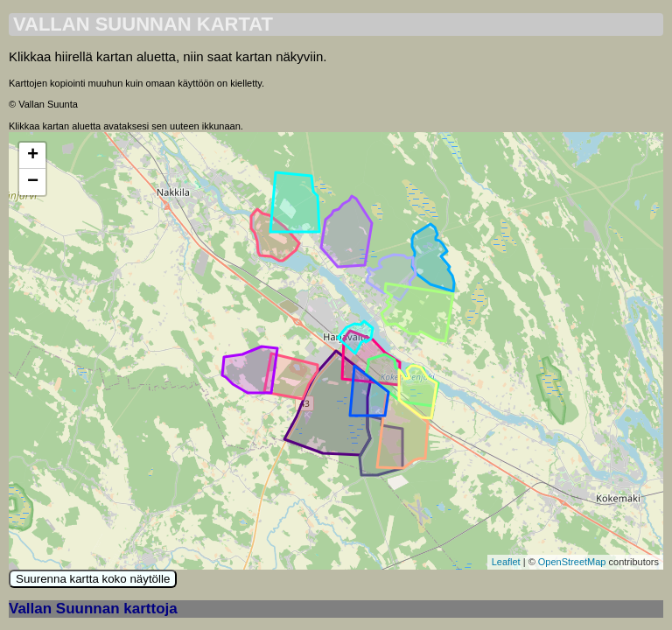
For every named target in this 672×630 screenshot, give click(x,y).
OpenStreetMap (572, 562)
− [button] (33, 182)
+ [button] (33, 156)
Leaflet (506, 562)
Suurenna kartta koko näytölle (93, 579)
